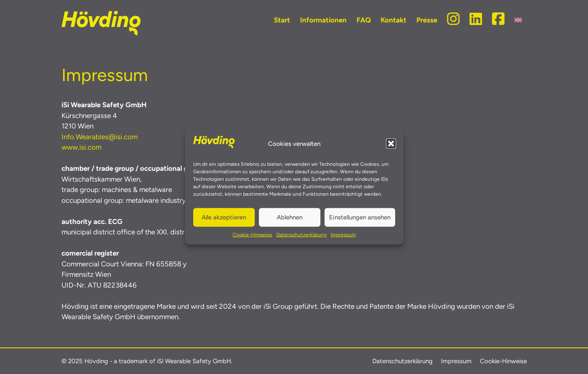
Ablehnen (290, 217)
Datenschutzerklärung (301, 234)
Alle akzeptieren (224, 217)
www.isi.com (81, 147)
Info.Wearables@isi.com (100, 137)
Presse (427, 20)
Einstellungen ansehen (360, 217)
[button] (391, 144)
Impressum (343, 234)
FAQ (364, 20)
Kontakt (394, 20)
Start (282, 20)
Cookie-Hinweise (252, 234)
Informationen (323, 20)
